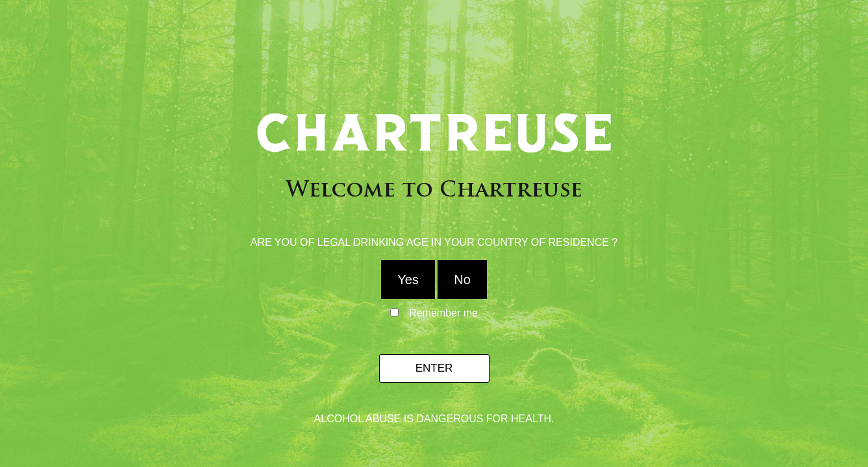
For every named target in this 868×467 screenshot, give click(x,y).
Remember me (443, 313)
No (462, 280)
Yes (408, 280)
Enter (434, 368)
